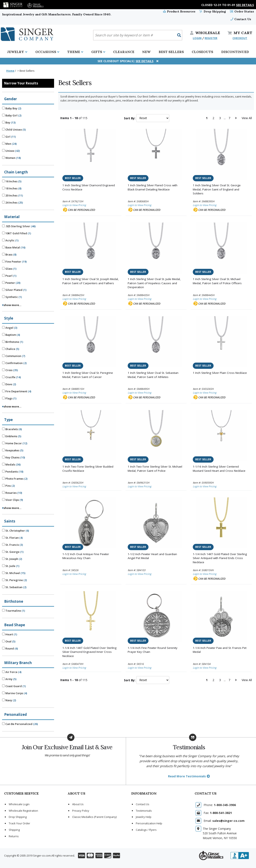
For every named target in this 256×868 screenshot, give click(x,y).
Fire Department (17, 391)
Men (9, 144)
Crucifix (11, 377)
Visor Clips (12, 500)
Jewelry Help (144, 817)
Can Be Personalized (20, 724)
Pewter (11, 283)
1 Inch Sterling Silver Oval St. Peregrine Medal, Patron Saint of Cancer (88, 375)
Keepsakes (13, 450)
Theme (75, 52)
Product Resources (179, 11)
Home (10, 71)
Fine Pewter (14, 262)
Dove (9, 384)
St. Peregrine (14, 580)
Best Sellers (171, 52)
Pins (8, 486)
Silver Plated (14, 290)
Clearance (124, 52)
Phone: (220, 805)
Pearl (9, 276)
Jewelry (17, 52)
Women (11, 158)
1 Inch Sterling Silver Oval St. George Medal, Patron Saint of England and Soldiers (217, 189)
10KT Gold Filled (17, 233)
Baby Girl (12, 115)
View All (247, 118)
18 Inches (12, 188)
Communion (14, 356)
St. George (13, 552)
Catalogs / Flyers (146, 830)
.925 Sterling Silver (19, 226)
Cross (10, 370)
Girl (9, 137)
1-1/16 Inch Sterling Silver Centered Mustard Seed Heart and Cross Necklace (219, 469)
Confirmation (14, 363)
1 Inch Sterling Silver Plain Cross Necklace (220, 373)
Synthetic (12, 297)
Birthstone (13, 342)
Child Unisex (14, 130)
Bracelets (12, 429)
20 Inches (12, 195)
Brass (9, 254)
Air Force (12, 672)
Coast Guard (14, 686)
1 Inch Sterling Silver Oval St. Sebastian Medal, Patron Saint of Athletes (153, 375)
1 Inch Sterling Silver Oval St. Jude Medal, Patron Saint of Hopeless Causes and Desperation (154, 283)
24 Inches (12, 202)
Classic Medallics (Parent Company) (94, 817)
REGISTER (211, 38)
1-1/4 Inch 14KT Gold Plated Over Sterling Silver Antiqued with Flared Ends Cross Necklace (220, 558)
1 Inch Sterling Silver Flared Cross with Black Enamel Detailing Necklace (153, 187)
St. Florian (12, 538)
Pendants (13, 472)
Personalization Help (149, 823)
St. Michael (14, 573)
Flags (9, 398)
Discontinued (235, 52)
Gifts (98, 52)
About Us (78, 804)
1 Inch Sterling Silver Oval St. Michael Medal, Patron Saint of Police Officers (217, 281)
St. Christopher (15, 531)
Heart (10, 634)
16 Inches (12, 181)
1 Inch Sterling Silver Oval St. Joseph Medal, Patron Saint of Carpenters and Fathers (91, 281)
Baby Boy (12, 108)
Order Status (242, 11)
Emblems (12, 436)
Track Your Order (19, 823)
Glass (9, 269)
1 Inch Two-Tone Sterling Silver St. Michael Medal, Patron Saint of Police (155, 469)
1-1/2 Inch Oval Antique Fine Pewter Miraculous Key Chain (86, 556)
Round (10, 648)
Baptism (11, 335)
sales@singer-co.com (228, 821)
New (146, 52)
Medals (11, 464)
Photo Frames (15, 479)
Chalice (11, 349)
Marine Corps (15, 693)
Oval (9, 641)
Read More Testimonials (189, 776)
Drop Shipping (212, 11)
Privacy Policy (81, 811)
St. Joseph (12, 559)
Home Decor (15, 443)
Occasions (47, 52)
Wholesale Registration (23, 811)
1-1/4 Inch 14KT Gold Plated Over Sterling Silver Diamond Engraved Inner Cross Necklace (89, 652)
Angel (10, 328)
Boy (9, 122)
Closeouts (202, 52)
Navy (9, 700)
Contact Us (241, 19)
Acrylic (10, 240)
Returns (14, 836)
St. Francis (12, 545)
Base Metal (14, 247)
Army (9, 679)
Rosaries (12, 493)
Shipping (14, 830)
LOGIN (197, 38)
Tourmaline (14, 611)
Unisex (11, 151)
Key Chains (14, 457)
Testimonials (144, 811)
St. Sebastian (14, 587)
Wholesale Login (19, 804)
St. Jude (11, 566)
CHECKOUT (240, 38)
